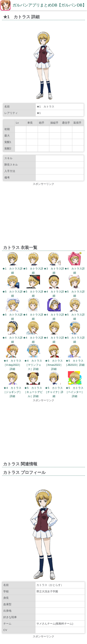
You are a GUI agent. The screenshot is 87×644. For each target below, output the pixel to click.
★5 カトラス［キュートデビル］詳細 (33, 392)
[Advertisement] (43, 215)
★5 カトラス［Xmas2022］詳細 (54, 365)
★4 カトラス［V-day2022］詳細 (12, 365)
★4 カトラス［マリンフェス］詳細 (33, 365)
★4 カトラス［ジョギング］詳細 (13, 392)
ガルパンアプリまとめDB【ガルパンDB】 (49, 5)
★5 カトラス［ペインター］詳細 (75, 392)
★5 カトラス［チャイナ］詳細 (54, 392)
